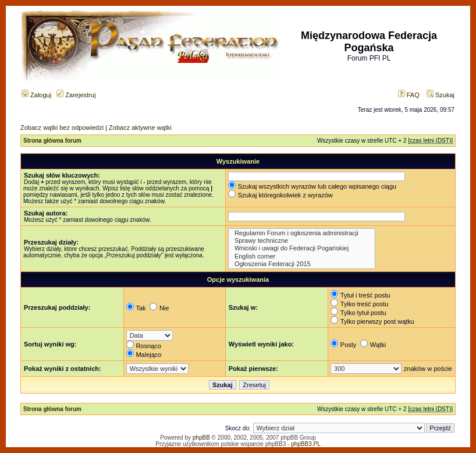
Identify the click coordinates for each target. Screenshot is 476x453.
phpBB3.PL (306, 444)
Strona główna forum (52, 141)
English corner (302, 256)
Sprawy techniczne (302, 241)
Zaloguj (36, 95)
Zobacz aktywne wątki (140, 128)
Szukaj (441, 95)
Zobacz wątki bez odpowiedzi (62, 128)
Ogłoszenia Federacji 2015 (302, 264)
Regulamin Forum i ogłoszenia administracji (302, 233)
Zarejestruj (76, 95)
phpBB (201, 438)
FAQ (409, 95)
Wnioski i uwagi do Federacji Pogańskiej (302, 248)
